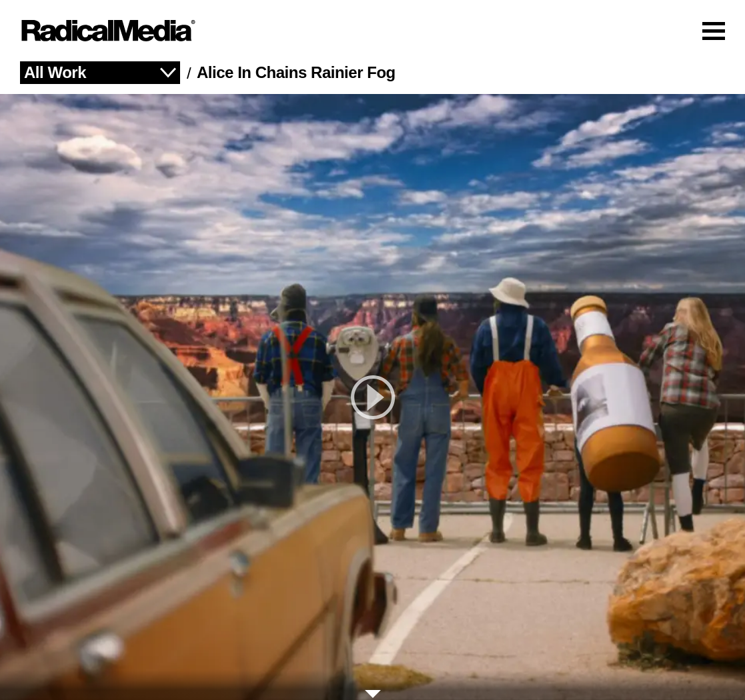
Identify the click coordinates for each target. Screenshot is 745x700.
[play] (372, 397)
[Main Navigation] (372, 31)
